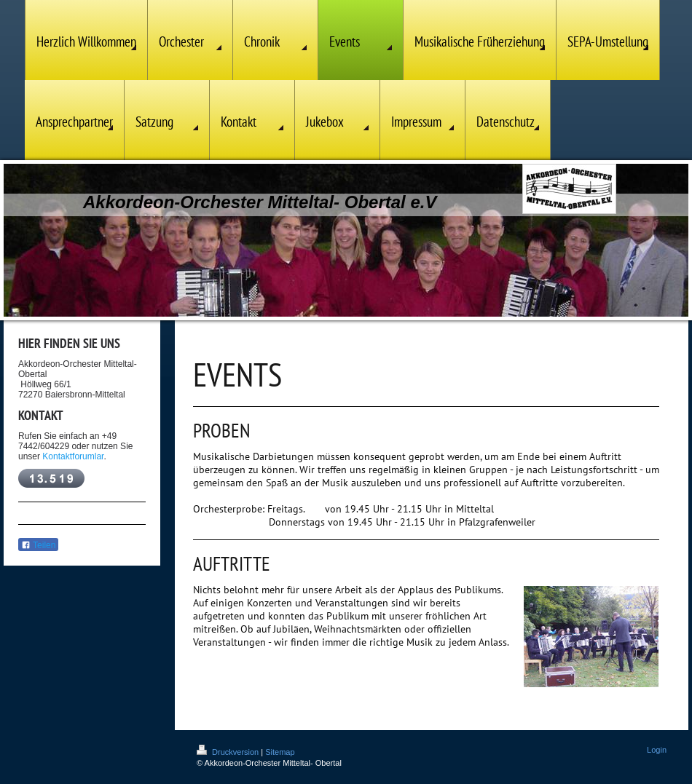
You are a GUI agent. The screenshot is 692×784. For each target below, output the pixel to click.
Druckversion (229, 752)
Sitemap (280, 752)
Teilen (38, 545)
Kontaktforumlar (73, 456)
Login (657, 750)
